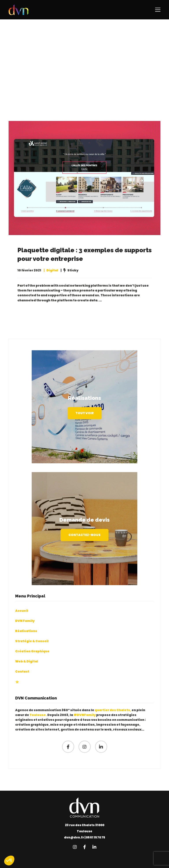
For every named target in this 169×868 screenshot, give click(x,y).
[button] (9, 861)
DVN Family (25, 631)
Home (79, 83)
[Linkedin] (101, 757)
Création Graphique (32, 661)
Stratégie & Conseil (32, 651)
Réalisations (26, 641)
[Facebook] (68, 757)
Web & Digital (27, 671)
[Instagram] (85, 757)
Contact (22, 682)
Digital (52, 271)
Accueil (22, 621)
